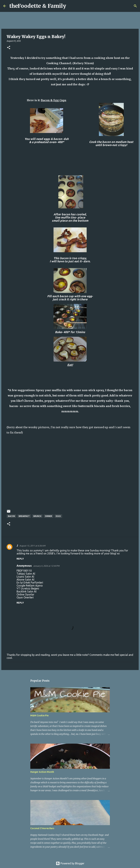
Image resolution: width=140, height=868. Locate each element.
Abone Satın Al (25, 580)
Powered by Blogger (70, 863)
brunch (37, 516)
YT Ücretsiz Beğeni (28, 588)
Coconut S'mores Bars (42, 828)
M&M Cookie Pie (39, 716)
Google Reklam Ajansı (30, 586)
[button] (9, 48)
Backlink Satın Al (27, 591)
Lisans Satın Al (25, 577)
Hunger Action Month (42, 772)
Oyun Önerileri (25, 597)
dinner (49, 516)
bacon (11, 516)
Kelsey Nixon (83, 63)
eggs (58, 516)
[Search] (71, 6)
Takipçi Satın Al (26, 574)
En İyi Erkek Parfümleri (30, 583)
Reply (20, 559)
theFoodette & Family (38, 6)
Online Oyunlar (25, 594)
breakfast (24, 516)
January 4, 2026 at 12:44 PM (46, 566)
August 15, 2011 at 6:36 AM (32, 546)
